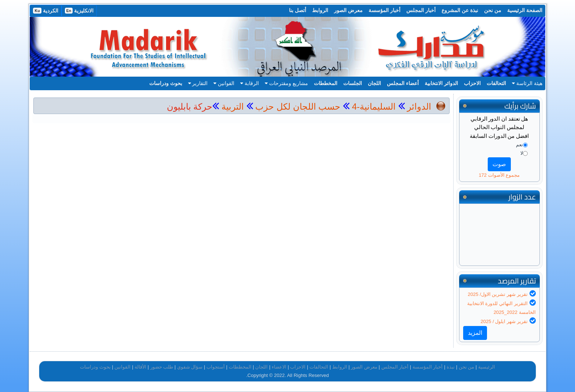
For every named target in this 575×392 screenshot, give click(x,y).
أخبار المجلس (421, 10)
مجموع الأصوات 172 (499, 175)
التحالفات (496, 83)
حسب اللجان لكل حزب (298, 107)
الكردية (45, 11)
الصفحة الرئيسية (525, 10)
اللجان (374, 83)
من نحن (493, 10)
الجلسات (353, 83)
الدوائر (419, 107)
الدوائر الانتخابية (441, 83)
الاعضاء (279, 367)
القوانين (224, 83)
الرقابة (250, 83)
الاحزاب (472, 83)
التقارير (198, 83)
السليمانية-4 (373, 107)
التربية (231, 107)
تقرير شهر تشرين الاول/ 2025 (498, 294)
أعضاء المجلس (403, 83)
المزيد (475, 333)
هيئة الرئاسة (527, 83)
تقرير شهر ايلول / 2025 (504, 321)
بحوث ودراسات (166, 83)
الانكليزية (79, 11)
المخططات (326, 83)
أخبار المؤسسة (384, 10)
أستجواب (216, 367)
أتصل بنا (298, 10)
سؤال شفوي (190, 367)
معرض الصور (348, 10)
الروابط (320, 10)
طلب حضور (162, 367)
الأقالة (140, 367)
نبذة (451, 367)
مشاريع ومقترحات (286, 83)
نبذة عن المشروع (460, 10)
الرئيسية (487, 367)
